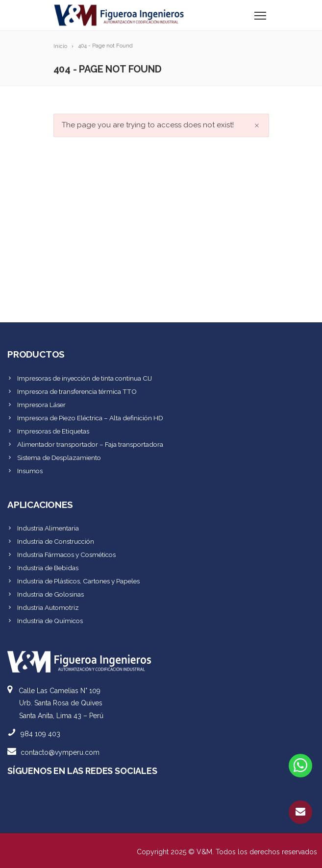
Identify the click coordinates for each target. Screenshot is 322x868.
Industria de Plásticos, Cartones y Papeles (78, 581)
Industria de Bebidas (48, 568)
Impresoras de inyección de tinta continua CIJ (85, 378)
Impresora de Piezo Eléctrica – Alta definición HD (90, 418)
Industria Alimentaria (48, 528)
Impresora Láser (41, 405)
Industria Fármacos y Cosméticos (66, 555)
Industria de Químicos (50, 621)
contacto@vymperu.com (60, 752)
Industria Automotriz (48, 607)
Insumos (30, 471)
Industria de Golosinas (50, 594)
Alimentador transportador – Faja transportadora (90, 444)
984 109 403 (40, 734)
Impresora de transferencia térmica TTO (77, 391)
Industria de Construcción (56, 541)
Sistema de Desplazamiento (59, 458)
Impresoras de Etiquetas (53, 431)
